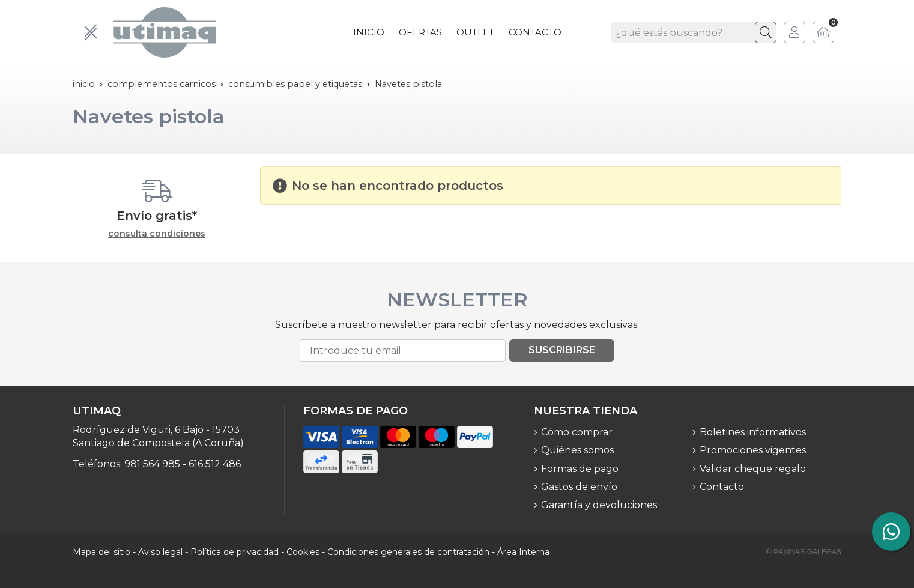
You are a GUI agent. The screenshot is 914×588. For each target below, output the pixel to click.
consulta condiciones (157, 234)
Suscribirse (562, 350)
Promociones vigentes (753, 450)
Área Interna (523, 552)
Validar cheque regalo (753, 469)
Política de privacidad (235, 552)
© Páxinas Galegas (804, 552)
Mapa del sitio (101, 552)
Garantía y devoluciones (599, 505)
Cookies (303, 552)
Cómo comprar (577, 432)
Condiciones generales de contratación (408, 552)
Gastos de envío (579, 487)
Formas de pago (580, 469)
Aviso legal (160, 552)
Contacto (722, 487)
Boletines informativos (753, 432)
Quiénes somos (577, 450)
